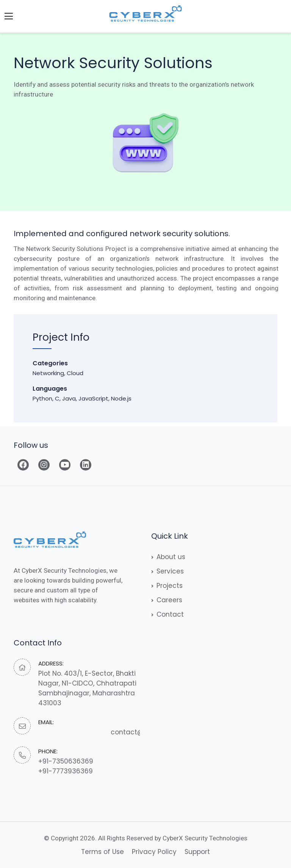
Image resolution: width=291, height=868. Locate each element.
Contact (167, 614)
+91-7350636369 (66, 761)
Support (197, 852)
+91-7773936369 (66, 771)
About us (168, 557)
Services (167, 571)
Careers (167, 600)
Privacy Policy (154, 852)
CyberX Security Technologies (205, 838)
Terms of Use (102, 852)
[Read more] (23, 465)
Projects (167, 586)
